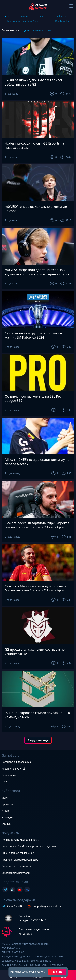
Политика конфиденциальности (20, 840)
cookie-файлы (37, 972)
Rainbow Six (62, 21)
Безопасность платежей (16, 873)
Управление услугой (14, 769)
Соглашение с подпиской (17, 866)
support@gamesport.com (48, 906)
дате (27, 31)
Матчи (5, 798)
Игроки (6, 811)
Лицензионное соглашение (18, 853)
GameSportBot (16, 906)
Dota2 (25, 17)
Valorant (61, 17)
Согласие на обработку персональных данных (29, 846)
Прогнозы (7, 804)
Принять (57, 972)
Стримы (6, 824)
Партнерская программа (16, 762)
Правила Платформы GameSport (21, 860)
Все (7, 17)
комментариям (42, 31)
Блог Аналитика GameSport (23, 21)
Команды (7, 817)
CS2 (42, 17)
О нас (5, 782)
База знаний (9, 775)
